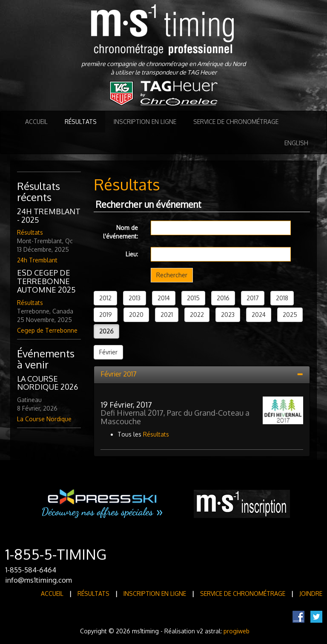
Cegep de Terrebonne (47, 330)
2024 (259, 315)
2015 (193, 298)
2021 (167, 315)
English (296, 143)
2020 (136, 315)
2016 (223, 298)
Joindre (311, 594)
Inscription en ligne (145, 122)
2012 (105, 298)
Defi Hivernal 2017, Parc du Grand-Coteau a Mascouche (175, 417)
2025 (290, 315)
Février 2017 (119, 374)
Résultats (81, 122)
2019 (106, 315)
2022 (197, 315)
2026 (106, 331)
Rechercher (172, 275)
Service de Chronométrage (236, 122)
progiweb (237, 631)
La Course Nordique (44, 419)
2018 (282, 298)
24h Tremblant (37, 260)
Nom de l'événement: (120, 232)
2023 (228, 315)
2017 (253, 298)
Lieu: (132, 254)
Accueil (36, 122)
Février (108, 352)
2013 (135, 298)
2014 (164, 298)
